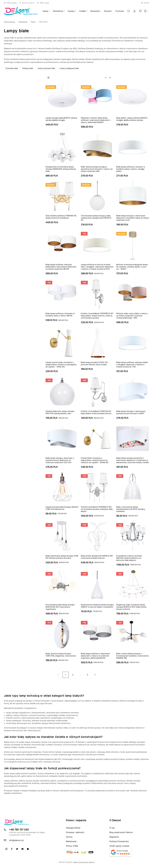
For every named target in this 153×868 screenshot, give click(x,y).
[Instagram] (6, 849)
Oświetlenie (23, 22)
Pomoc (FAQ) (72, 846)
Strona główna (9, 22)
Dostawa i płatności (75, 832)
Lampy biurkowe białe (46, 68)
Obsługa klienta (73, 828)
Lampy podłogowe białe (69, 68)
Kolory (33, 22)
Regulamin (114, 837)
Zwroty (69, 837)
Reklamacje (71, 841)
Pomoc (145, 3)
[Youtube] (22, 849)
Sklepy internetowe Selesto (84, 862)
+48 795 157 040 (19, 830)
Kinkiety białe (28, 68)
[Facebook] (12, 849)
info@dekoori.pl (16, 840)
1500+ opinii (43, 3)
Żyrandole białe (12, 68)
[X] (17, 849)
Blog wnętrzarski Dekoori (121, 832)
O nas (112, 828)
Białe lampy (43, 22)
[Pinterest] (28, 849)
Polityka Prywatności (119, 841)
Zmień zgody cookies (119, 846)
